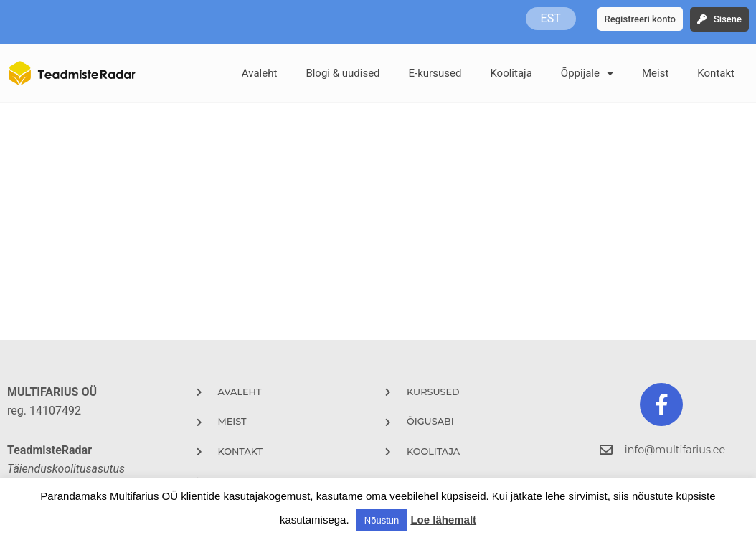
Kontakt (716, 73)
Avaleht (260, 73)
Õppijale (587, 74)
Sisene (728, 19)
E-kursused (435, 73)
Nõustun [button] (382, 520)
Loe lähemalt (443, 520)
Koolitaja (511, 73)
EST (551, 18)
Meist (655, 73)
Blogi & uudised (342, 73)
